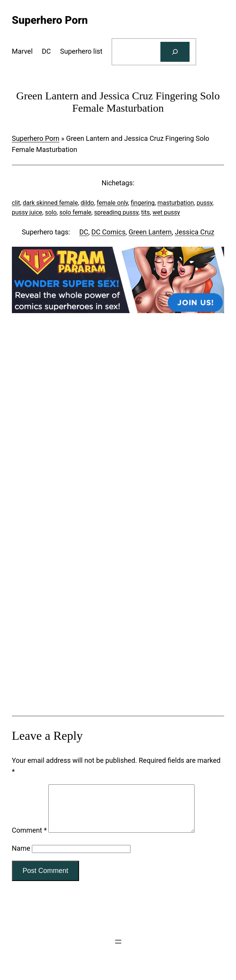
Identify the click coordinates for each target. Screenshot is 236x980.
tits (146, 212)
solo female (75, 212)
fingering (143, 203)
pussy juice (27, 212)
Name (21, 857)
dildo (87, 203)
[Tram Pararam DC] (118, 311)
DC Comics (108, 232)
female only (112, 203)
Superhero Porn (36, 138)
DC (84, 232)
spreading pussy (116, 212)
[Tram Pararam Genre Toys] (118, 686)
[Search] (175, 52)
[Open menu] (118, 951)
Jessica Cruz (195, 232)
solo (51, 212)
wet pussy (166, 212)
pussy (205, 203)
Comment (29, 839)
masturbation (176, 203)
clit (16, 203)
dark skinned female (50, 203)
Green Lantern (150, 232)
